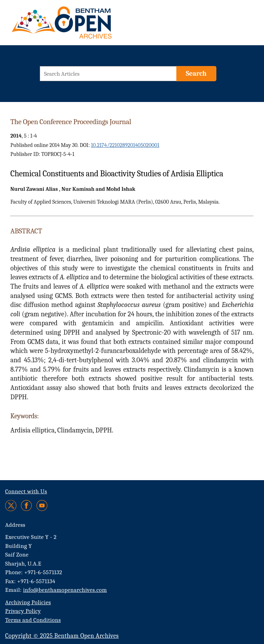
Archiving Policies (28, 602)
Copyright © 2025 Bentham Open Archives (62, 636)
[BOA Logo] (82, 25)
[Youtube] (42, 506)
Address (15, 525)
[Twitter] (11, 506)
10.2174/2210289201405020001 (125, 145)
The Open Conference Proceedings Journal (71, 122)
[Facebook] (26, 506)
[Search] (196, 74)
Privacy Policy (23, 611)
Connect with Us (26, 491)
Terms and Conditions (33, 620)
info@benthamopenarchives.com (65, 590)
